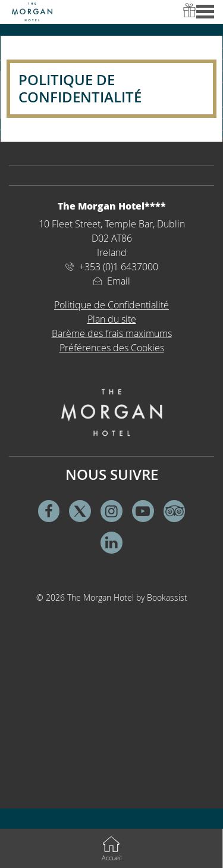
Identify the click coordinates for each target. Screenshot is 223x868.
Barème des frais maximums (112, 333)
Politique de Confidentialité (111, 305)
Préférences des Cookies (112, 348)
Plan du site (112, 319)
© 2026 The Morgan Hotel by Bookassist (112, 597)
